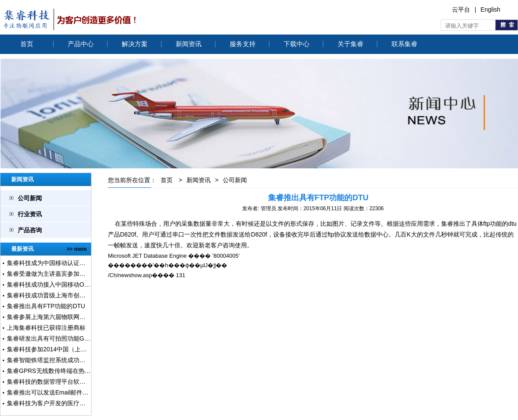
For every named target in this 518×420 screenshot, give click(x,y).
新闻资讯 (189, 44)
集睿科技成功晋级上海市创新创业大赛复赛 (64, 295)
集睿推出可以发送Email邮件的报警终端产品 (66, 392)
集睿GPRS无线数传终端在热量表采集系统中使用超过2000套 (89, 371)
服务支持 (243, 44)
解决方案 (135, 44)
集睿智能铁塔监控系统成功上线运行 (55, 360)
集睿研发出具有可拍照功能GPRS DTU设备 (65, 338)
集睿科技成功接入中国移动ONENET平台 (62, 284)
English (490, 9)
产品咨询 (30, 230)
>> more (77, 249)
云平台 (461, 9)
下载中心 (297, 44)
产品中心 (81, 44)
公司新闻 (30, 198)
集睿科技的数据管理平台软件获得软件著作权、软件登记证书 (88, 382)
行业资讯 (30, 214)
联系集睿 (404, 44)
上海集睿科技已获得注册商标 (46, 328)
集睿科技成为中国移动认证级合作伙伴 (58, 263)
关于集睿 (351, 44)
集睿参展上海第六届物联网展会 (49, 317)
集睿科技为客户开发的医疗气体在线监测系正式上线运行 (82, 403)
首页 (27, 44)
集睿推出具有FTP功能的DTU (46, 306)
